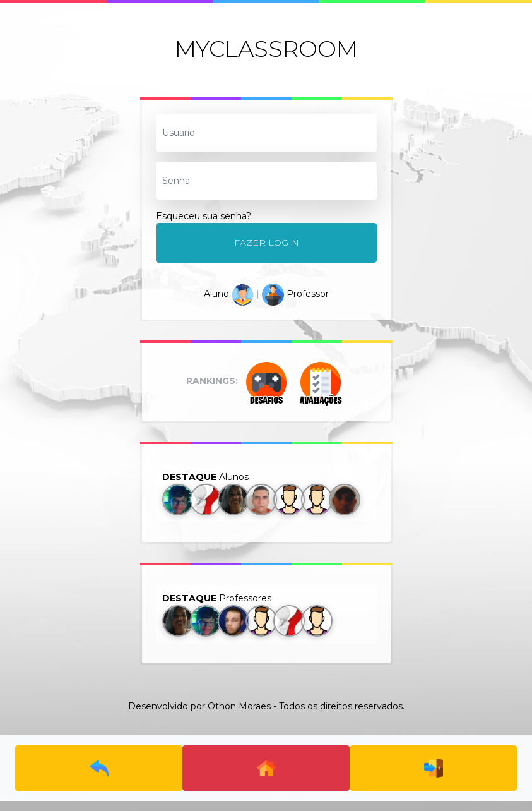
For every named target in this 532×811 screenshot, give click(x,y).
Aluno (229, 294)
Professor (295, 294)
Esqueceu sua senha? (204, 216)
